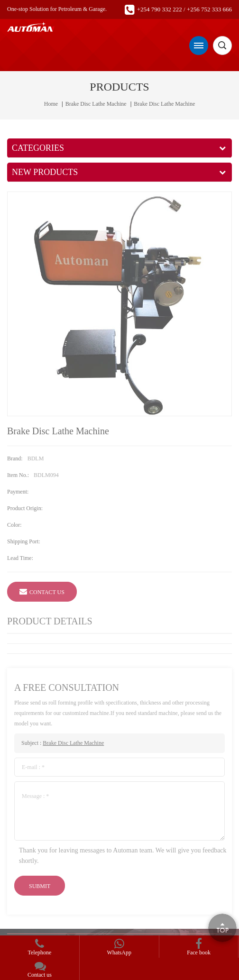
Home (51, 104)
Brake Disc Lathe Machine (96, 104)
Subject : (63, 743)
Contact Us (42, 591)
